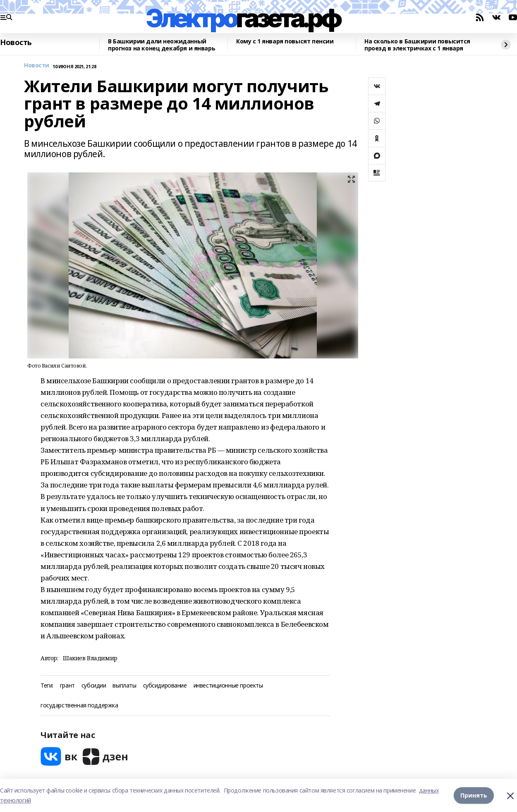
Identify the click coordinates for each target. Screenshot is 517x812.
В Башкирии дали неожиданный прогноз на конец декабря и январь (162, 45)
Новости (37, 66)
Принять (474, 795)
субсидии (94, 686)
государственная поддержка (79, 706)
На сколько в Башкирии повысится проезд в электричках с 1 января (417, 45)
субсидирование (165, 686)
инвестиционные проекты (228, 686)
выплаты (124, 686)
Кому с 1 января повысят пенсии (285, 42)
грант (67, 686)
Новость (16, 43)
